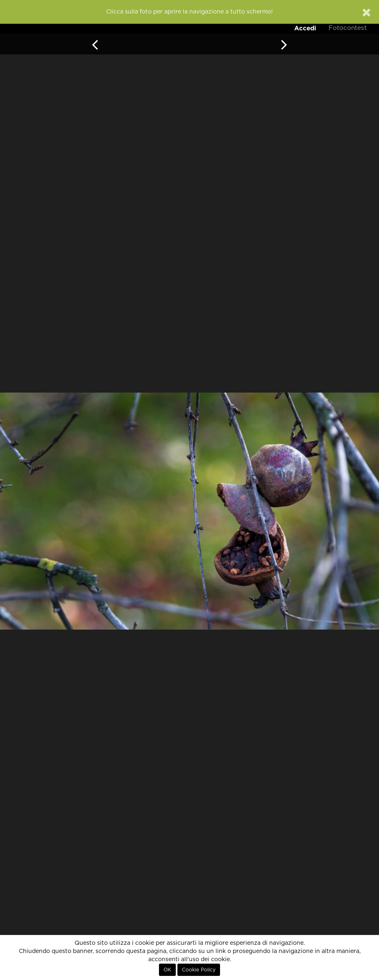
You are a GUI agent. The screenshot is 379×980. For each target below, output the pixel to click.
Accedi (305, 28)
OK (167, 970)
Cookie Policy (199, 970)
